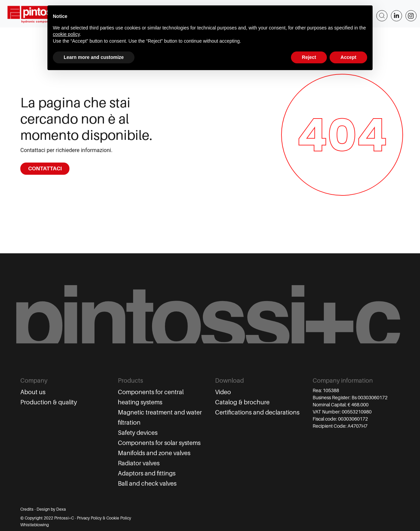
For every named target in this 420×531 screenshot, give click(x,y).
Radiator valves (139, 463)
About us (33, 392)
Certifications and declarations (257, 412)
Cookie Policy (119, 518)
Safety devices (138, 433)
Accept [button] (348, 57)
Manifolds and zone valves (154, 453)
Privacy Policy (89, 518)
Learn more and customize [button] (94, 57)
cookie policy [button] (66, 34)
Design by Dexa (51, 509)
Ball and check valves (147, 484)
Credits (27, 509)
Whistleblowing (35, 525)
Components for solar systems (159, 443)
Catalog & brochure (242, 402)
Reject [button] (309, 57)
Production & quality (49, 402)
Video (223, 392)
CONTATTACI (45, 169)
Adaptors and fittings (147, 473)
